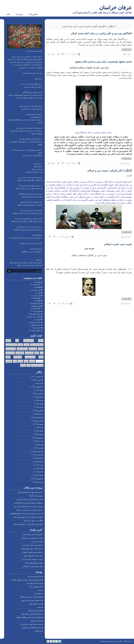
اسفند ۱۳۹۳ (38, 458)
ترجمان (39, 607)
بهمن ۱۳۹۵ (38, 397)
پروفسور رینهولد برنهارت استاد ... (33, 563)
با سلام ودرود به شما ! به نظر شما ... (32, 545)
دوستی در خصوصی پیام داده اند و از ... (32, 559)
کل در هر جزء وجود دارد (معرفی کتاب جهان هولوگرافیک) (26, 513)
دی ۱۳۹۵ (39, 400)
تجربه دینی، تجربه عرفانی (118, 244)
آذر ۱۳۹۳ (39, 468)
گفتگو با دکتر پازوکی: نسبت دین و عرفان (110, 170)
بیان (118, 641)
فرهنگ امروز (38, 594)
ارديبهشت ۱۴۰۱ (37, 377)
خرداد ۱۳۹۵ (38, 414)
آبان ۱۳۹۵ (39, 404)
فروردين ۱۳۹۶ (37, 393)
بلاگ (121, 641)
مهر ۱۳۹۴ (39, 434)
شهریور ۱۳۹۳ (37, 479)
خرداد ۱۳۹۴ (38, 448)
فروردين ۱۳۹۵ (37, 421)
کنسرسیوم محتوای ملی (35, 576)
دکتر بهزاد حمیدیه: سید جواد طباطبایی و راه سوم (29, 506)
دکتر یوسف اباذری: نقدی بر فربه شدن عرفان (30, 510)
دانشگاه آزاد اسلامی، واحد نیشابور (31, 614)
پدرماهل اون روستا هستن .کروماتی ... (32, 552)
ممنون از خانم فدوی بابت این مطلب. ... (31, 538)
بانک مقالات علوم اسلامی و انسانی (31, 600)
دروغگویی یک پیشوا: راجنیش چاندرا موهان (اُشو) (29, 503)
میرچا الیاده (38, 631)
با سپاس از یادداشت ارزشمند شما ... (32, 534)
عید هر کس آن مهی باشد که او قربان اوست (30, 492)
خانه (8, 14)
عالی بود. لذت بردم (37, 541)
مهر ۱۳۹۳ (39, 475)
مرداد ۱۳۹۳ (38, 482)
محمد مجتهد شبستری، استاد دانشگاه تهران (93, 132)
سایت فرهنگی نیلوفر (35, 604)
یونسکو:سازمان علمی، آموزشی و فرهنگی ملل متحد (26, 580)
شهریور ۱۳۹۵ (37, 411)
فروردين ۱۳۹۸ (37, 380)
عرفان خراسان (115, 8)
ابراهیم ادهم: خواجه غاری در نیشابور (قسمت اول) (28, 524)
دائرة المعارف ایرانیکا (35, 587)
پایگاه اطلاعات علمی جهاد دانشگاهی (31, 597)
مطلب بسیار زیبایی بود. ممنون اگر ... (32, 566)
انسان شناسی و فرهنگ (35, 610)
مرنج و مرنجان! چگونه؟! (36, 496)
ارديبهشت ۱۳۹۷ (37, 387)
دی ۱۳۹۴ (39, 428)
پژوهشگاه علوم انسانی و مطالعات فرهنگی (29, 617)
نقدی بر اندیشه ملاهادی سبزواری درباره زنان (30, 499)
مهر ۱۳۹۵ (39, 407)
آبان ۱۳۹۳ (39, 472)
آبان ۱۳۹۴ (39, 431)
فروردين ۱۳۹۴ (37, 455)
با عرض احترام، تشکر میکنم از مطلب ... (31, 549)
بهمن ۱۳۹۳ (38, 462)
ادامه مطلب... (126, 49)
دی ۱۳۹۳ (39, 465)
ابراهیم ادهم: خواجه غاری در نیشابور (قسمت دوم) (28, 517)
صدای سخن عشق (36, 621)
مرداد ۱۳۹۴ (38, 441)
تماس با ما (33, 14)
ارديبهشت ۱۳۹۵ (37, 417)
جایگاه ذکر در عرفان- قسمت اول (33, 521)
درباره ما (19, 14)
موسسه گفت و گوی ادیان (34, 583)
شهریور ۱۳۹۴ (37, 438)
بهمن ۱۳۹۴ (38, 424)
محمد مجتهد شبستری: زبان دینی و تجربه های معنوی (103, 62)
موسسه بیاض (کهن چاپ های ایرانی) (31, 624)
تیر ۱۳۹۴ (39, 445)
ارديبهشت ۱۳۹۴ (37, 451)
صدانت (39, 590)
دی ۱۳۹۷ (39, 383)
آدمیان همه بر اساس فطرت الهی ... (33, 556)
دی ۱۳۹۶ (39, 390)
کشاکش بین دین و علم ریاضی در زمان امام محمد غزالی (101, 33)
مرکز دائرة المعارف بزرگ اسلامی (32, 628)
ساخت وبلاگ (128, 641)
